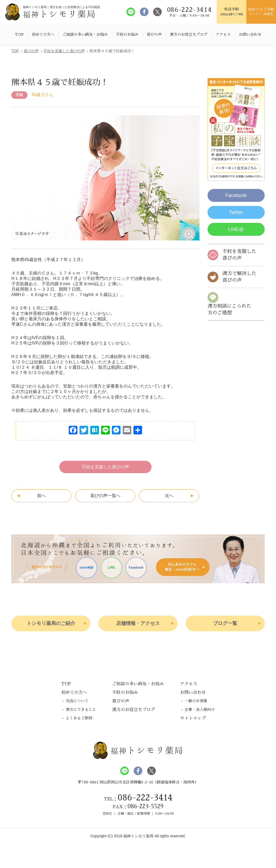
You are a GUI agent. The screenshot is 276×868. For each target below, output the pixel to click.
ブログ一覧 (225, 623)
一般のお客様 (196, 701)
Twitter (236, 212)
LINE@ (236, 229)
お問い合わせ (250, 34)
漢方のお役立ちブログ (189, 34)
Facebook (236, 195)
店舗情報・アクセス (138, 623)
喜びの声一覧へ (105, 496)
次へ (169, 496)
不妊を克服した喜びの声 (105, 467)
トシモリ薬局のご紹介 (51, 623)
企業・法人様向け (200, 710)
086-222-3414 (145, 798)
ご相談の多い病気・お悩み (85, 34)
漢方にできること (81, 710)
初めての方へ (43, 34)
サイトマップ (193, 718)
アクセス (223, 34)
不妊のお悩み (127, 34)
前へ (42, 496)
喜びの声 (154, 34)
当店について (77, 701)
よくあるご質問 (79, 718)
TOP (19, 34)
